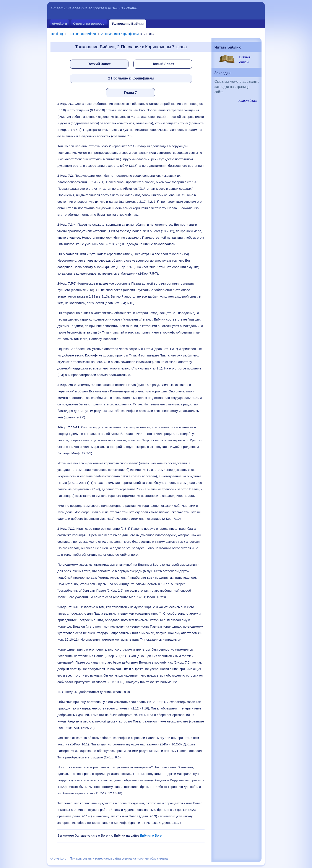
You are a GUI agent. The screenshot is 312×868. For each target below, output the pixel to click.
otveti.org (59, 23)
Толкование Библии (128, 23)
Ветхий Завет (99, 64)
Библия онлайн (245, 60)
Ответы (89, 23)
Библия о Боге (151, 835)
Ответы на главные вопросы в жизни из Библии (94, 8)
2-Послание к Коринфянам (120, 34)
